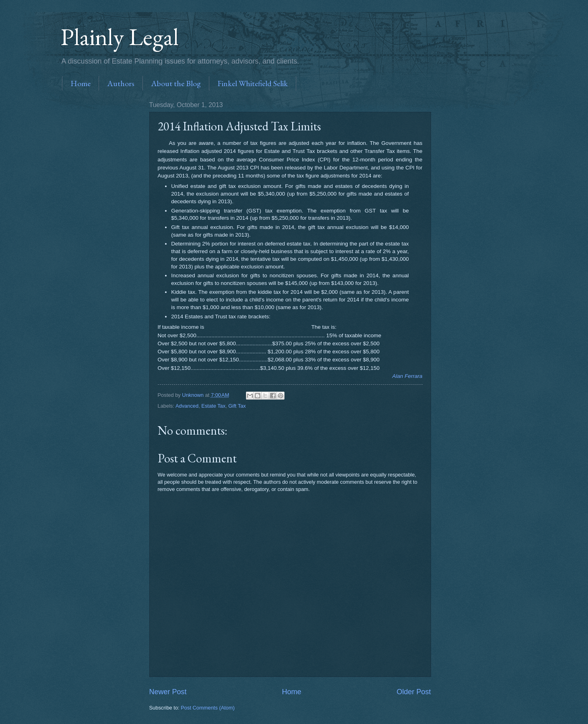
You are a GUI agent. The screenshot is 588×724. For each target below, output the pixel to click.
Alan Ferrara (407, 376)
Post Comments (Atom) (208, 708)
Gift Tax (237, 406)
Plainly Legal (120, 37)
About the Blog (176, 83)
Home (80, 83)
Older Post (414, 692)
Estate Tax (213, 406)
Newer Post (168, 692)
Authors (121, 83)
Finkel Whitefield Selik (253, 83)
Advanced (187, 406)
